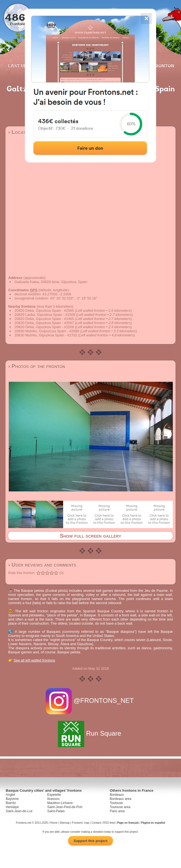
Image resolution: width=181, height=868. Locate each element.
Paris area (117, 811)
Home (54, 823)
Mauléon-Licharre (60, 803)
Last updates (25, 66)
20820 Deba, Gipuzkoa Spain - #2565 (44, 311)
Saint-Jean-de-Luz (19, 811)
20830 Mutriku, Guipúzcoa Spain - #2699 (47, 331)
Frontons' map (81, 823)
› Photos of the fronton (37, 366)
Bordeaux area (120, 799)
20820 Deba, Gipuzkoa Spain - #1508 (44, 327)
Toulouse (116, 803)
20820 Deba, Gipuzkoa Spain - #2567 (44, 323)
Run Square (90, 733)
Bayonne (12, 799)
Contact (96, 823)
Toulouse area (120, 807)
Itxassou (53, 799)
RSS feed (109, 823)
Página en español (153, 823)
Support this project (90, 841)
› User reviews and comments (42, 565)
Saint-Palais (56, 811)
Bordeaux (117, 795)
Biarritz (11, 803)
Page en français (128, 823)
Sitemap (65, 823)
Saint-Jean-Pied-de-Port (65, 807)
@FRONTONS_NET (91, 700)
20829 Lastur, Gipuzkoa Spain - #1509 (45, 315)
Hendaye (12, 807)
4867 (18, 17)
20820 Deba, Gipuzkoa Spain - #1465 (44, 319)
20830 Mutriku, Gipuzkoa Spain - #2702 (46, 335)
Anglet (10, 795)
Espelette (54, 795)
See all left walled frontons (34, 660)
